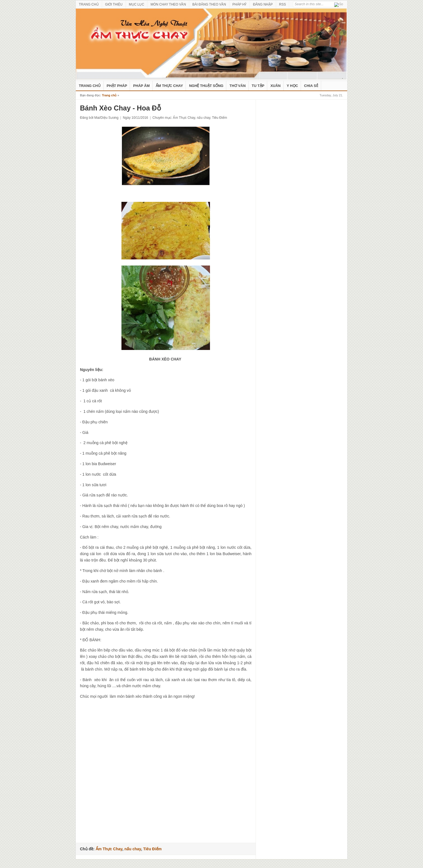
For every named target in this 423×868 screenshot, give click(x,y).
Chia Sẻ (311, 86)
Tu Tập (258, 86)
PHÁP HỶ (239, 4)
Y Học (292, 86)
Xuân (275, 86)
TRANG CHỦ (89, 4)
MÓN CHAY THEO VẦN (168, 4)
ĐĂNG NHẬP (263, 4)
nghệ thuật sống (206, 86)
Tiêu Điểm (220, 118)
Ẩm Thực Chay (169, 86)
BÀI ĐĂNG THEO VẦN (209, 4)
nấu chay (204, 118)
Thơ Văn (237, 86)
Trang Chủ (90, 86)
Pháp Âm (141, 86)
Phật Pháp (117, 86)
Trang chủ (109, 95)
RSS (283, 4)
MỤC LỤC (137, 4)
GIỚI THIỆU (114, 4)
